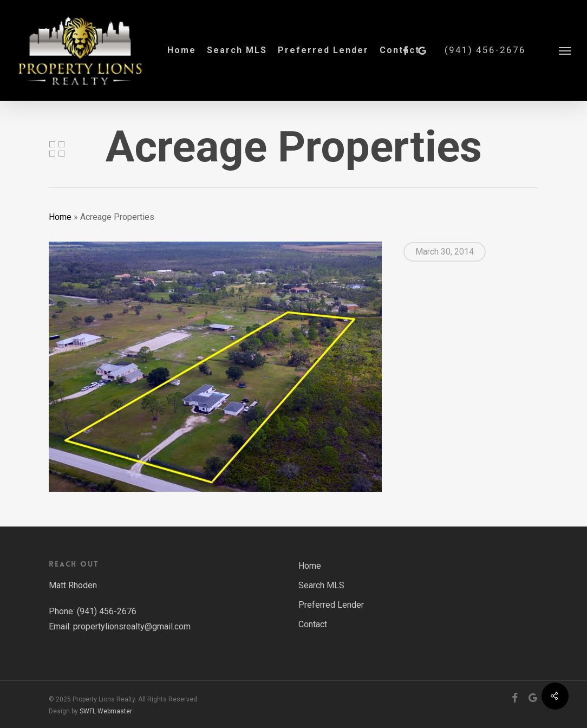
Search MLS (321, 585)
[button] (565, 50)
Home (60, 217)
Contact (313, 624)
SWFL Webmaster (106, 711)
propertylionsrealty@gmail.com (132, 626)
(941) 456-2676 (485, 50)
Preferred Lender (331, 605)
